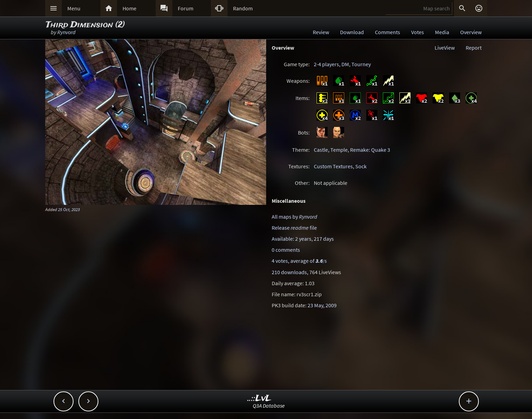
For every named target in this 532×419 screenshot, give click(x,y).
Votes (418, 32)
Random (243, 8)
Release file (294, 228)
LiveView (445, 48)
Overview (471, 32)
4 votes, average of (299, 261)
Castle (321, 150)
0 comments (286, 250)
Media (442, 32)
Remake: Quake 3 (370, 150)
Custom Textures (333, 166)
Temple (339, 150)
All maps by (294, 217)
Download (352, 32)
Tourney (361, 64)
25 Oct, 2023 (69, 209)
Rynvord (66, 32)
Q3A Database (269, 406)
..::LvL (259, 398)
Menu (74, 8)
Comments (388, 32)
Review (321, 32)
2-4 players (326, 64)
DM (345, 64)
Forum (186, 8)
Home (129, 8)
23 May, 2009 (322, 305)
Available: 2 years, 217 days (303, 239)
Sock (361, 166)
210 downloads (289, 272)
